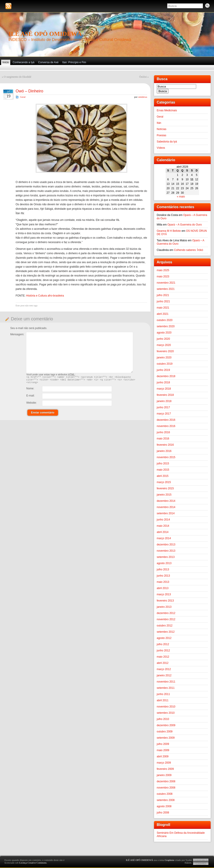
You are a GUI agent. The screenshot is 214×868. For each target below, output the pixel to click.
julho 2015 (163, 463)
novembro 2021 (166, 283)
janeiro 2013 (164, 607)
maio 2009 (163, 750)
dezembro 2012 (166, 613)
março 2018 (164, 389)
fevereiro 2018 (165, 395)
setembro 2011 (166, 688)
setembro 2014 (166, 513)
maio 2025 (163, 270)
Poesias (162, 135)
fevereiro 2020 (165, 351)
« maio (181, 197)
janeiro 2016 (164, 451)
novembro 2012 (166, 619)
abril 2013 (163, 588)
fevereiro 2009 (165, 769)
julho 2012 (163, 644)
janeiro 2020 (164, 358)
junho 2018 (163, 382)
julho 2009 (163, 744)
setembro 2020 (166, 326)
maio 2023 (163, 276)
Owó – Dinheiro (29, 91)
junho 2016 (163, 432)
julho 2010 (163, 719)
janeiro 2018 (164, 401)
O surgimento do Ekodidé (17, 77)
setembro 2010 (166, 713)
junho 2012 (163, 650)
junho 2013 (163, 576)
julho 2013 (163, 569)
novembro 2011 (166, 682)
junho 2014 (163, 520)
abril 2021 (163, 314)
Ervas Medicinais (167, 110)
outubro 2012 (165, 626)
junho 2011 (163, 694)
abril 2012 (163, 663)
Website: (31, 405)
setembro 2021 (166, 289)
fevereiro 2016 (165, 445)
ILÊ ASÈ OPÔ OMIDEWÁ (45, 34)
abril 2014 (163, 532)
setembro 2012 (166, 632)
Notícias (162, 129)
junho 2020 (163, 339)
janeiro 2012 (164, 675)
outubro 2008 (165, 794)
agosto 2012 (164, 638)
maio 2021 (163, 308)
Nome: (30, 390)
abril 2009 (163, 756)
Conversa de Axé (48, 62)
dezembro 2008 (166, 781)
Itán (159, 123)
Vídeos (161, 148)
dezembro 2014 (166, 501)
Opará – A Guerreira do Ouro (185, 225)
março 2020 (164, 345)
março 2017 (164, 414)
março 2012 (164, 669)
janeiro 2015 (164, 495)
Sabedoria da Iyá (167, 142)
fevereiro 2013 (165, 601)
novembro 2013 (166, 551)
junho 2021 (163, 301)
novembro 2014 (166, 507)
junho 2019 (163, 370)
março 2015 (164, 482)
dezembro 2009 (166, 725)
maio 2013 (163, 582)
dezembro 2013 (166, 545)
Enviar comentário (43, 415)
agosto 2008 (164, 806)
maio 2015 (163, 470)
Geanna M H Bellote (169, 231)
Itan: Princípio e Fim (74, 62)
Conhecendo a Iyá (24, 62)
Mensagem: (17, 334)
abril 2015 (163, 476)
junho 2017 (163, 407)
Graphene (170, 860)
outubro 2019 (165, 364)
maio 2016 (163, 439)
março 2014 (164, 538)
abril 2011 (163, 700)
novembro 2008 (166, 788)
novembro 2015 (166, 457)
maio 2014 (163, 526)
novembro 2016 (166, 426)
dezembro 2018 (166, 376)
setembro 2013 (166, 557)
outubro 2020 (165, 320)
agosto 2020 (164, 333)
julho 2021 (163, 295)
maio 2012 (163, 657)
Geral (23, 97)
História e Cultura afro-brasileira (45, 296)
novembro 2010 (166, 707)
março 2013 (164, 594)
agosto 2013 (164, 563)
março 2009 (164, 763)
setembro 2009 (166, 738)
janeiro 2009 (164, 775)
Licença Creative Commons (33, 863)
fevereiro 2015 (165, 488)
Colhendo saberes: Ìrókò (188, 250)
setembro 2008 (166, 800)
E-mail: (30, 398)
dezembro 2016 (166, 420)
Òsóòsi (143, 77)
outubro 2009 (165, 732)
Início (6, 62)
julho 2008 (163, 813)
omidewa (143, 97)
